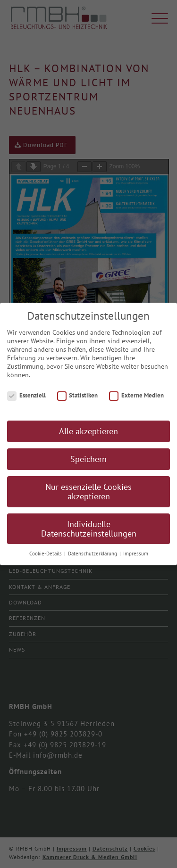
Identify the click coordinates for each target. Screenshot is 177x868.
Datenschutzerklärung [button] (93, 554)
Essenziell (26, 395)
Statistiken (78, 395)
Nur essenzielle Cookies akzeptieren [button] (88, 492)
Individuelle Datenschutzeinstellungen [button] (89, 529)
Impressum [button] (136, 554)
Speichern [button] (88, 459)
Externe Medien (136, 395)
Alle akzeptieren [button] (88, 431)
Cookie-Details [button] (46, 554)
